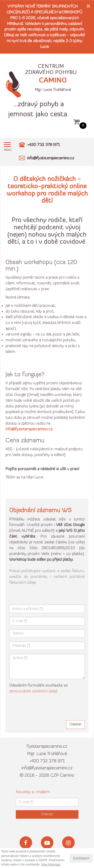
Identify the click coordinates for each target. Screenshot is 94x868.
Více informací (51, 864)
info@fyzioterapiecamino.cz (47, 768)
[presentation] (47, 707)
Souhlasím (81, 858)
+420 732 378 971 (47, 761)
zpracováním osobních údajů (33, 691)
